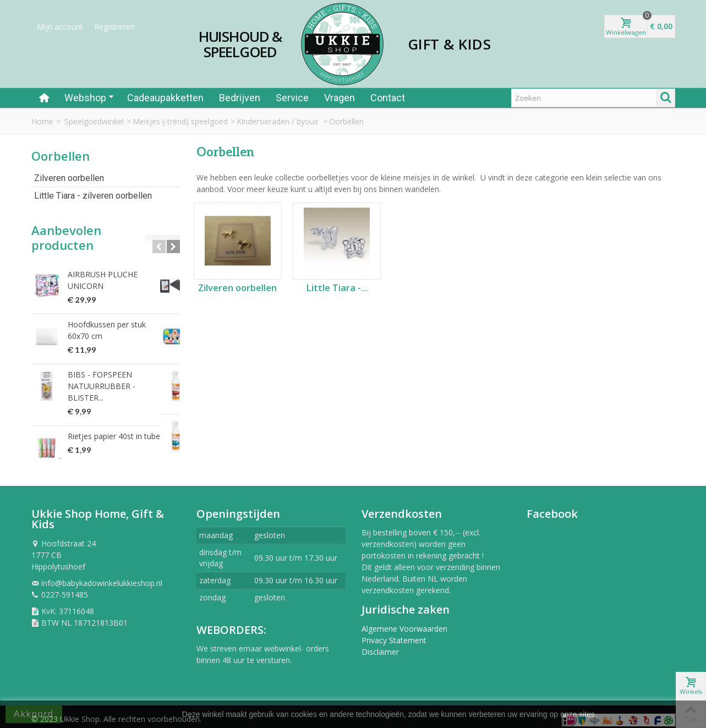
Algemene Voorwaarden (404, 623)
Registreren (114, 27)
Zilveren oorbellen (69, 178)
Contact (388, 98)
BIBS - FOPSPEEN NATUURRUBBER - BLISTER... (121, 375)
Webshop (89, 98)
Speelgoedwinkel (94, 121)
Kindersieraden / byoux (278, 121)
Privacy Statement (394, 634)
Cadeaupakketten (165, 98)
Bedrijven (240, 98)
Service (292, 98)
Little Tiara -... (337, 288)
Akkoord (34, 714)
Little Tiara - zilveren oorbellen (93, 196)
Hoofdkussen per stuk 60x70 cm (119, 325)
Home (42, 121)
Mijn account (60, 27)
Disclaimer (380, 646)
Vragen (340, 98)
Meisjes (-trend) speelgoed (180, 121)
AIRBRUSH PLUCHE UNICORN (122, 274)
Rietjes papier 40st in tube (114, 419)
